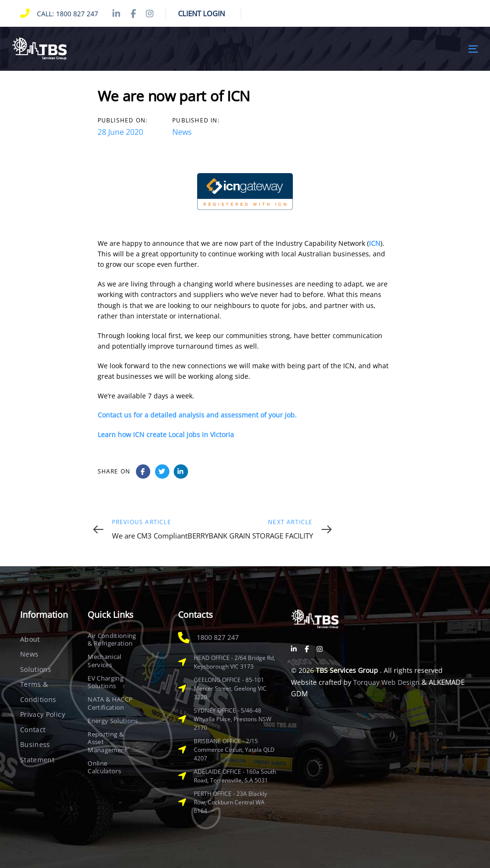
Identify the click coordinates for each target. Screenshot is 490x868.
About (30, 639)
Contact (33, 730)
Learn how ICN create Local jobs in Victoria (166, 434)
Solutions (36, 669)
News (182, 132)
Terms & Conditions (38, 692)
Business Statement (37, 752)
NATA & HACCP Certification (110, 703)
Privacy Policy (43, 714)
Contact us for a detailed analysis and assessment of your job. (197, 415)
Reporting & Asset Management (107, 742)
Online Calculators (104, 767)
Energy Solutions (113, 721)
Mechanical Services (104, 661)
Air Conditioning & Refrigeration (112, 640)
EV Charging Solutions (106, 682)
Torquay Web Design (386, 682)
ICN (375, 243)
